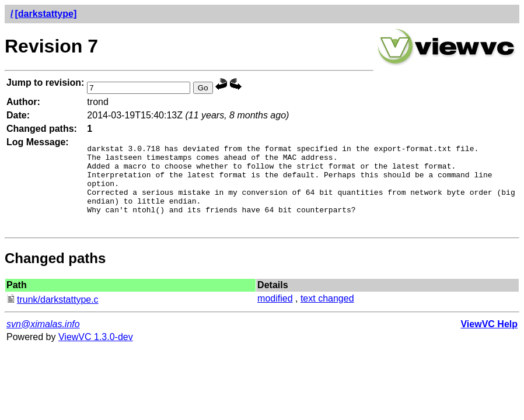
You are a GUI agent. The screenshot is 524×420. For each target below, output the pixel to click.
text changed (327, 314)
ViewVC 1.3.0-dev (96, 353)
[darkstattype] (46, 14)
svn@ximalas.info (43, 340)
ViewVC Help (489, 340)
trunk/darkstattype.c (53, 315)
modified (275, 314)
